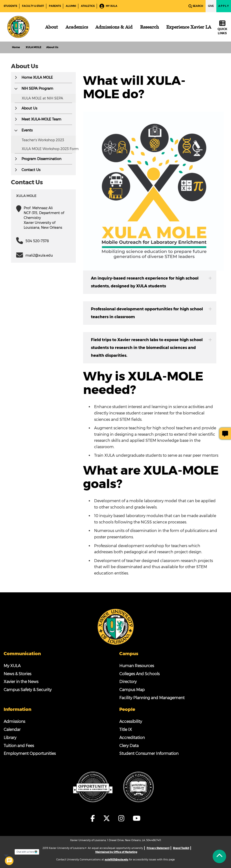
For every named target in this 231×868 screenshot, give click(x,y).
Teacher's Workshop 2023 (43, 140)
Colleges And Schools (139, 674)
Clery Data (129, 746)
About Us (29, 108)
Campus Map (132, 690)
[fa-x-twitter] (108, 818)
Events (27, 130)
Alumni (71, 6)
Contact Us (31, 170)
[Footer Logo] (116, 626)
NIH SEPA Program (37, 88)
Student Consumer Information (149, 754)
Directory (128, 682)
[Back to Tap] (219, 856)
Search (196, 6)
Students (10, 6)
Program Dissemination (41, 159)
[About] (52, 27)
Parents (55, 6)
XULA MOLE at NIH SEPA (42, 98)
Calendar (12, 730)
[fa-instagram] (123, 818)
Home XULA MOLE (37, 77)
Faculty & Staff (33, 6)
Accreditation (132, 738)
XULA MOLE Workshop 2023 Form (50, 149)
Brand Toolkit (181, 848)
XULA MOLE (33, 47)
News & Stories (17, 674)
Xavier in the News (21, 682)
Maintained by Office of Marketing (116, 852)
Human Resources (137, 666)
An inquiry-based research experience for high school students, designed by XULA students (151, 282)
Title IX (126, 730)
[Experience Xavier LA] (189, 27)
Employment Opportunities (30, 754)
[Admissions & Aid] (114, 27)
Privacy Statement (158, 848)
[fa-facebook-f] (94, 818)
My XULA (108, 6)
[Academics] (77, 27)
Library (10, 738)
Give (211, 6)
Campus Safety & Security (28, 690)
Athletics (88, 6)
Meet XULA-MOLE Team (41, 119)
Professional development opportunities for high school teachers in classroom (151, 313)
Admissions (14, 722)
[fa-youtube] (137, 818)
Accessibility (131, 722)
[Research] (149, 27)
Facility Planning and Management (152, 698)
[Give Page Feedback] (225, 434)
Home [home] (16, 47)
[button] (16, 77)
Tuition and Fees (19, 746)
